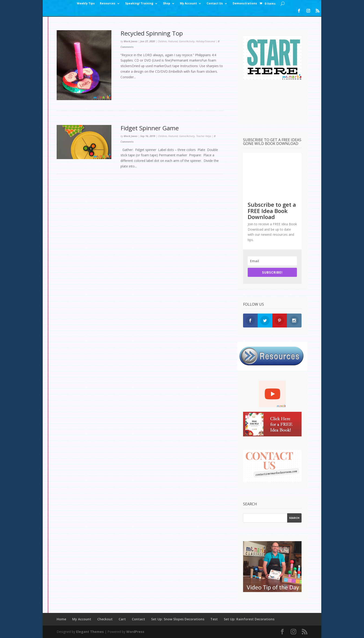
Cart (122, 619)
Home (61, 619)
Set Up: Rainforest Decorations (249, 619)
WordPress (135, 632)
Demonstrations (245, 4)
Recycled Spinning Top (152, 33)
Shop (167, 4)
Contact (138, 619)
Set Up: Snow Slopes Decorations (178, 619)
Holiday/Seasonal (206, 41)
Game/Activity (187, 41)
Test (214, 619)
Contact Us (215, 4)
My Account (188, 4)
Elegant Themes (90, 632)
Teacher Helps (204, 136)
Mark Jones (131, 41)
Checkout (105, 619)
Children (162, 41)
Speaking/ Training (139, 4)
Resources (108, 4)
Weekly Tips (86, 4)
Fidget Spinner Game (150, 128)
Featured (173, 41)
